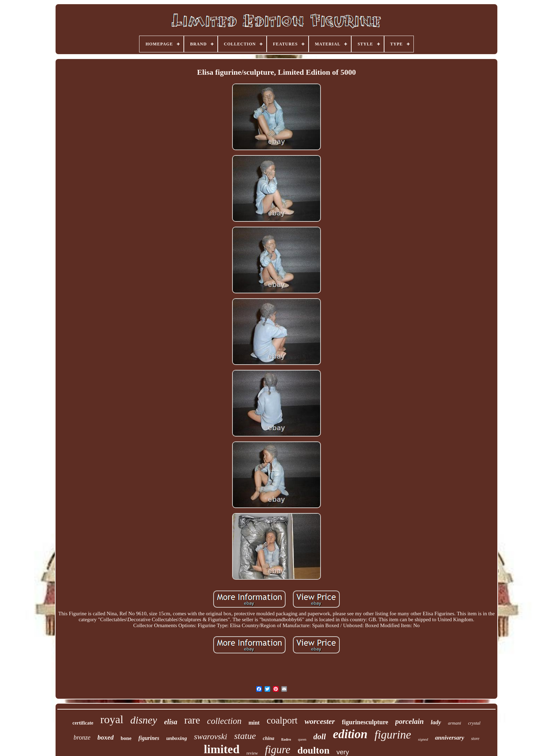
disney (144, 720)
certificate (83, 723)
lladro (286, 739)
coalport (282, 720)
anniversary (450, 738)
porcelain (410, 721)
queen (302, 739)
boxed (106, 737)
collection (224, 721)
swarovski (211, 736)
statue (245, 736)
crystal (474, 723)
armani (455, 723)
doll (320, 737)
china (269, 738)
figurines (149, 738)
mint (254, 723)
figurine (393, 735)
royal (112, 719)
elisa (171, 722)
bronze (82, 737)
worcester (320, 721)
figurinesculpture (365, 722)
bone (126, 738)
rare (192, 720)
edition (350, 734)
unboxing (177, 738)
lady (436, 722)
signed (423, 739)
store (475, 739)
